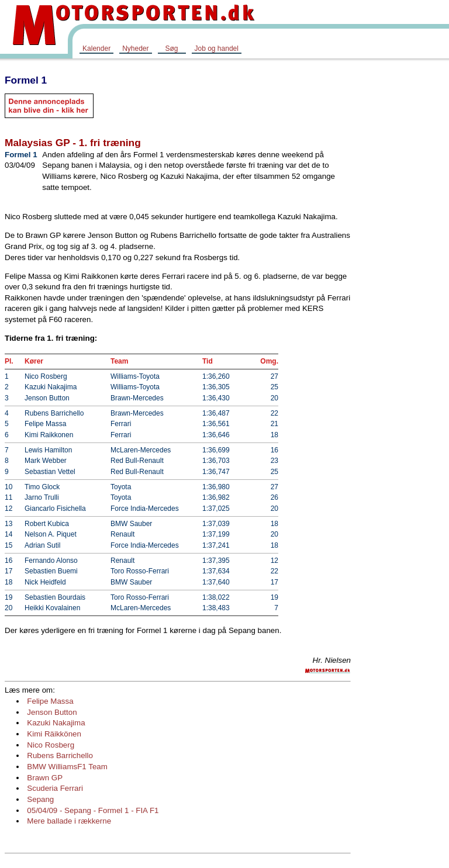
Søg (171, 49)
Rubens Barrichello (60, 755)
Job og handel (217, 49)
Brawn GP (45, 778)
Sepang (40, 799)
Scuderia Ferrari (55, 788)
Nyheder (135, 49)
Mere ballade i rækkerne (69, 821)
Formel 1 (26, 80)
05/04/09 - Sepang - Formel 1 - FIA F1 (93, 810)
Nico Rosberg (51, 745)
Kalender (96, 49)
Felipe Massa (50, 701)
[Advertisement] (402, 242)
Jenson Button (52, 712)
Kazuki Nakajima (56, 723)
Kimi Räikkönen (54, 734)
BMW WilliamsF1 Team (67, 767)
